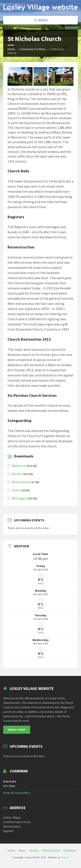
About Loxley (17, 730)
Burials (17, 474)
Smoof (65, 857)
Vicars (16, 490)
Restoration (21, 482)
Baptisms (19, 466)
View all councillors (17, 793)
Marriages (19, 498)
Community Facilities (33, 49)
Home (11, 49)
